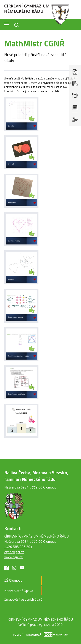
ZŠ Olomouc (13, 580)
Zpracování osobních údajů (23, 599)
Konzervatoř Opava (19, 591)
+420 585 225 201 (18, 547)
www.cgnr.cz (13, 557)
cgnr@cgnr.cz (14, 552)
